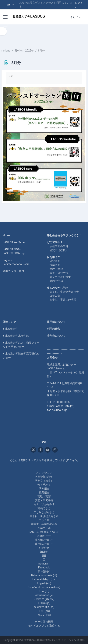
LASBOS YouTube (14, 242)
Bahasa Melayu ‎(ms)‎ (44, 579)
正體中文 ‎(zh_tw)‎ (44, 599)
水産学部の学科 (59, 246)
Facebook (44, 567)
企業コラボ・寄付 (13, 271)
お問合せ (44, 548)
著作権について (56, 336)
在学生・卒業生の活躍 (63, 300)
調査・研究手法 (59, 273)
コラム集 (55, 296)
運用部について (56, 322)
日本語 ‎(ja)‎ (44, 571)
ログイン (79, 5)
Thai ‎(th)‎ (44, 591)
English (44, 552)
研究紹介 (55, 261)
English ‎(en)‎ (44, 583)
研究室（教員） (59, 250)
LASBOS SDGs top (14, 253)
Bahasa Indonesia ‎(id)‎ (44, 575)
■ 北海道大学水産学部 (16, 336)
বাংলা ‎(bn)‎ (44, 611)
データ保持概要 (44, 622)
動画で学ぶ (56, 281)
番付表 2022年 (24, 51)
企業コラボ (44, 528)
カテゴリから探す (60, 277)
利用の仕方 (54, 329)
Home (7, 235)
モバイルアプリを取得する (44, 626)
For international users (16, 264)
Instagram (44, 564)
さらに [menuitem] (74, 17)
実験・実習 (56, 269)
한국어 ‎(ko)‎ (44, 615)
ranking (6, 51)
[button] (10, 5)
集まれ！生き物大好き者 (64, 292)
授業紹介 (55, 265)
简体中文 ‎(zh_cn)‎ (44, 607)
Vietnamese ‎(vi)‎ (44, 595)
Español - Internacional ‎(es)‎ (44, 587)
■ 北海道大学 (11, 329)
